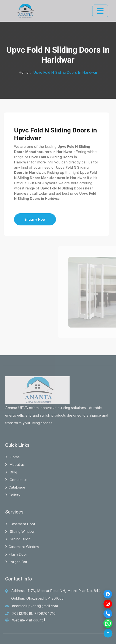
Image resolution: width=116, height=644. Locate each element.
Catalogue (15, 487)
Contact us (16, 480)
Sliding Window (20, 532)
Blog (11, 472)
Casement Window (22, 547)
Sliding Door (17, 539)
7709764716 (45, 613)
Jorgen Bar (16, 562)
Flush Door (16, 554)
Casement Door (20, 524)
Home (24, 72)
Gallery (13, 495)
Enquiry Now (22, 219)
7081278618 (22, 613)
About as (15, 465)
